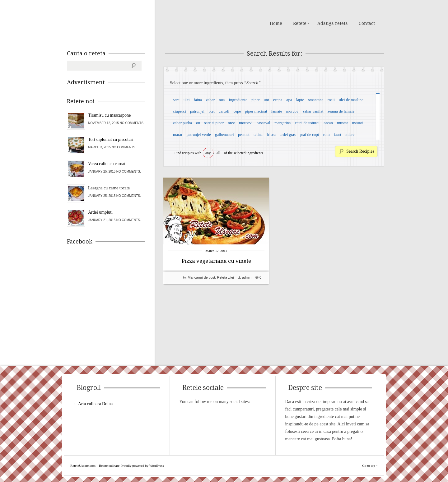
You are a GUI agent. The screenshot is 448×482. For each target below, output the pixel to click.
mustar (342, 123)
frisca (271, 134)
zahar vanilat (313, 111)
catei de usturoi (307, 123)
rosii (331, 100)
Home (276, 23)
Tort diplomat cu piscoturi (111, 139)
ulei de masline (351, 100)
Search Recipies (360, 151)
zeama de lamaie (341, 111)
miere (350, 134)
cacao (328, 123)
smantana (316, 100)
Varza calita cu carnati (107, 164)
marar (178, 134)
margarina (282, 123)
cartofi (224, 111)
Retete (300, 23)
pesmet (244, 134)
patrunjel (197, 111)
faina (198, 100)
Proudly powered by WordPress (142, 466)
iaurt (338, 134)
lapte (300, 100)
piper (256, 100)
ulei (187, 100)
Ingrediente (238, 100)
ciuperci (180, 111)
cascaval (264, 123)
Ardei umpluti (100, 212)
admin (247, 277)
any (208, 153)
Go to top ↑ (370, 466)
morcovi (246, 123)
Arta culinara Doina (95, 404)
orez (231, 123)
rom (327, 134)
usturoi (358, 123)
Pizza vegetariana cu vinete (216, 261)
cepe (237, 111)
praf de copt (309, 134)
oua (222, 100)
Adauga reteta (333, 23)
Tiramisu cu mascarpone (109, 115)
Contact (367, 23)
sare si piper (214, 123)
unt (266, 100)
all (218, 153)
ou (198, 123)
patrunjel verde (198, 134)
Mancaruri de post (201, 277)
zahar (210, 100)
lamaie (277, 111)
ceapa (278, 100)
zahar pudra (182, 123)
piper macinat (256, 111)
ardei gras (288, 134)
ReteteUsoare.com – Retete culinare (112, 23)
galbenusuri (224, 134)
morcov (292, 111)
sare (176, 100)
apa (289, 100)
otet (212, 111)
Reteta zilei (225, 277)
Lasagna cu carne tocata (109, 188)
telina (258, 134)
